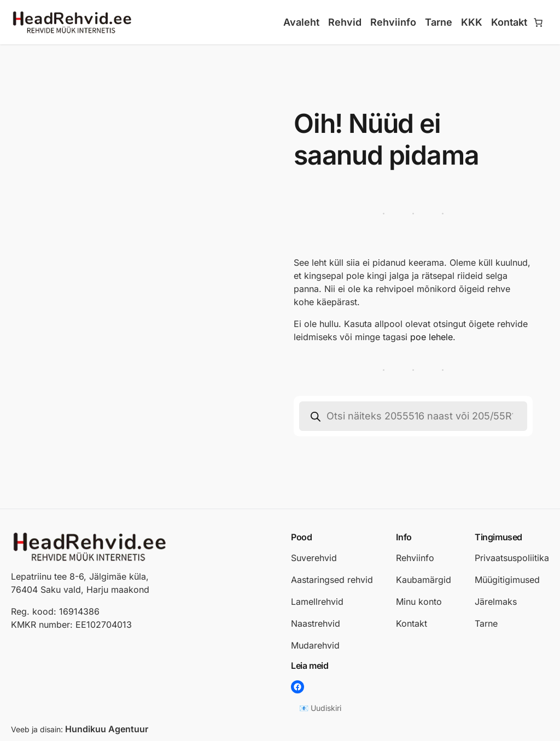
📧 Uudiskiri (320, 708)
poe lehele (431, 337)
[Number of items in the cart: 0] (538, 22)
